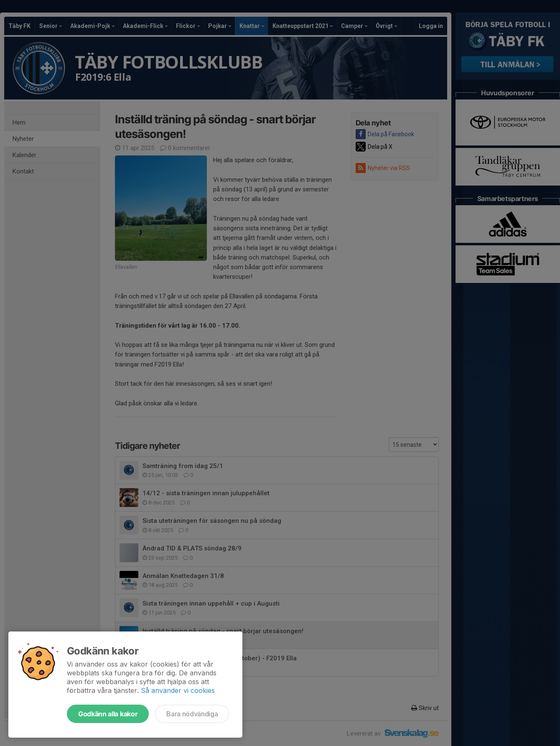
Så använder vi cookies (178, 690)
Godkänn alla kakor (108, 714)
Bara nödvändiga (192, 714)
